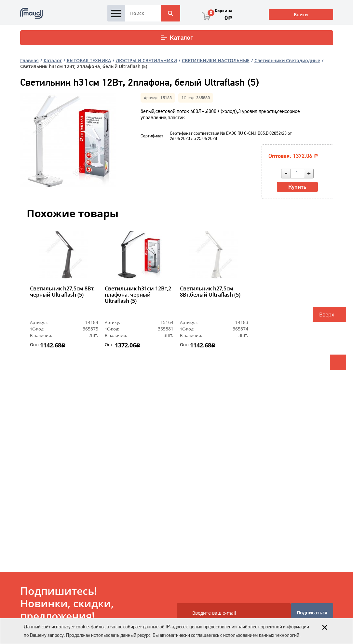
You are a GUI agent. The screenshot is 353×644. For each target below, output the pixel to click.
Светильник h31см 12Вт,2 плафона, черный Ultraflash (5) (138, 295)
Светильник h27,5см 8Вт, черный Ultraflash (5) (62, 292)
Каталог (176, 38)
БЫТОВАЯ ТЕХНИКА (89, 60)
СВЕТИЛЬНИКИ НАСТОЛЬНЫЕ (216, 60)
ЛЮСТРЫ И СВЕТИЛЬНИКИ (146, 60)
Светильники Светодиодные (287, 60)
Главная (29, 60)
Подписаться (312, 613)
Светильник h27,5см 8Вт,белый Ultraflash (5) (210, 292)
